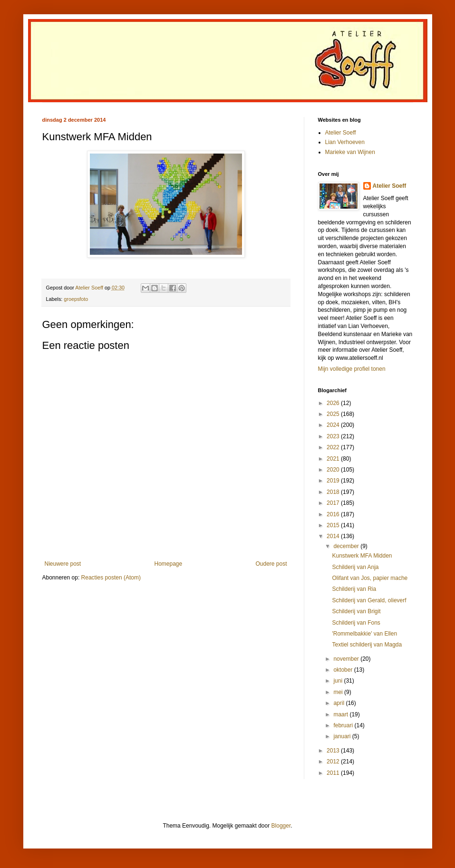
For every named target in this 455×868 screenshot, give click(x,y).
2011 (334, 773)
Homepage (168, 564)
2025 (334, 414)
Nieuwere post (63, 564)
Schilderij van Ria (354, 589)
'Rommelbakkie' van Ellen (364, 634)
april (339, 703)
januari (343, 736)
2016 (334, 514)
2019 (334, 481)
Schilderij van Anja (355, 567)
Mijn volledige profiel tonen (352, 369)
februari (344, 725)
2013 (334, 751)
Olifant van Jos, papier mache (370, 578)
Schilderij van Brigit (356, 611)
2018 (334, 492)
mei (339, 692)
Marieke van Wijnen (350, 152)
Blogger (281, 826)
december (347, 546)
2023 (334, 436)
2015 (334, 525)
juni (339, 681)
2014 (334, 536)
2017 (334, 503)
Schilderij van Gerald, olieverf (369, 600)
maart (341, 714)
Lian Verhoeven (345, 142)
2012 (334, 762)
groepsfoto (76, 299)
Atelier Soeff (341, 133)
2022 (334, 447)
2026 (334, 403)
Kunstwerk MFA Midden (362, 556)
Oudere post (271, 564)
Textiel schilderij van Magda (367, 645)
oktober (344, 670)
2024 (334, 425)
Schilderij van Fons (356, 623)
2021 (334, 459)
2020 (334, 470)
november (347, 659)
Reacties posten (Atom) (111, 578)
